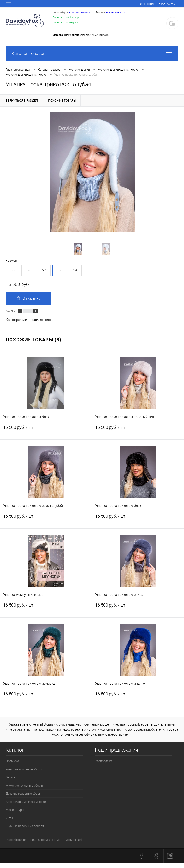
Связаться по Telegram (65, 23)
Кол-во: (11, 310)
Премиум (12, 761)
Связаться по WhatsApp (66, 18)
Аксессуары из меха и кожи (26, 802)
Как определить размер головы (31, 320)
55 (13, 270)
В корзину (29, 298)
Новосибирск (166, 4)
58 (59, 270)
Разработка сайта (19, 840)
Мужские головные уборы (24, 785)
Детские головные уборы (24, 794)
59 (75, 270)
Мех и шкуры (15, 810)
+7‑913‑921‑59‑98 (79, 12)
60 (91, 270)
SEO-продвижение (47, 840)
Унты (9, 818)
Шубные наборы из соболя (25, 826)
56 (28, 270)
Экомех (11, 777)
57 (44, 270)
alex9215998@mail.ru (98, 35)
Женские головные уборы (24, 769)
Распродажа (104, 761)
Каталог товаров (92, 53)
